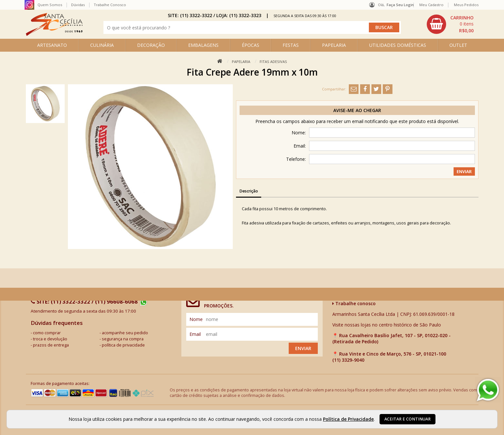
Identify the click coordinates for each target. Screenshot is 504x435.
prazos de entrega (51, 345)
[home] (54, 34)
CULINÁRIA (102, 45)
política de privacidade (123, 345)
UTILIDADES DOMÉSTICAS (398, 45)
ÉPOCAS (251, 45)
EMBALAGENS (203, 45)
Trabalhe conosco (354, 303)
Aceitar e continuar (407, 419)
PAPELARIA (334, 45)
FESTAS (291, 45)
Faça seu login (400, 5)
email (195, 334)
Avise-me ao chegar (357, 110)
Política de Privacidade (348, 419)
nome (196, 319)
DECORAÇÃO (151, 45)
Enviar (303, 348)
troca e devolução (50, 339)
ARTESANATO (52, 45)
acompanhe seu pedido (125, 333)
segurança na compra (123, 339)
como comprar (47, 333)
